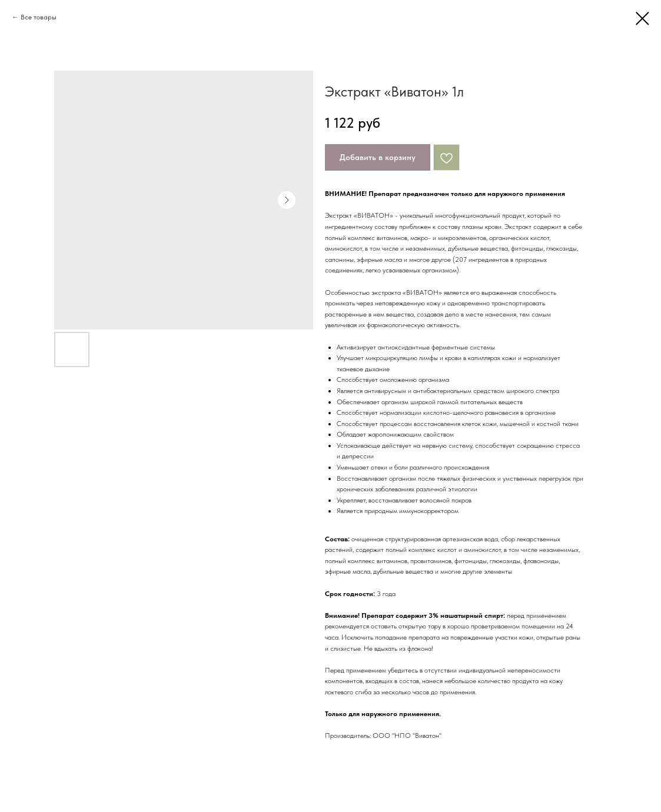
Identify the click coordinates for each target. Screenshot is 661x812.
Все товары (39, 17)
